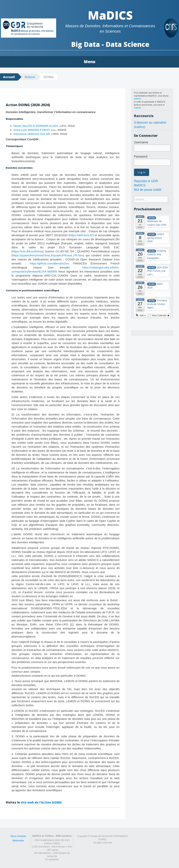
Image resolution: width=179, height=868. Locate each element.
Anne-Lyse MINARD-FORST (32, 130)
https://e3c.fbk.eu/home (27, 251)
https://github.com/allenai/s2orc (50, 263)
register (138, 108)
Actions (30, 77)
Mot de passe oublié (148, 190)
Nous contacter (18, 836)
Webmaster (18, 841)
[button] (140, 315)
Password (141, 157)
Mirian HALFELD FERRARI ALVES (36, 126)
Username (141, 142)
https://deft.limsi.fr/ (81, 235)
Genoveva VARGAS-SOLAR (32, 134)
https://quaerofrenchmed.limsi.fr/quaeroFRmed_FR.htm (48, 255)
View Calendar (161, 315)
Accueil (9, 77)
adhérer (138, 99)
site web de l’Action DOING (41, 802)
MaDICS (110, 15)
